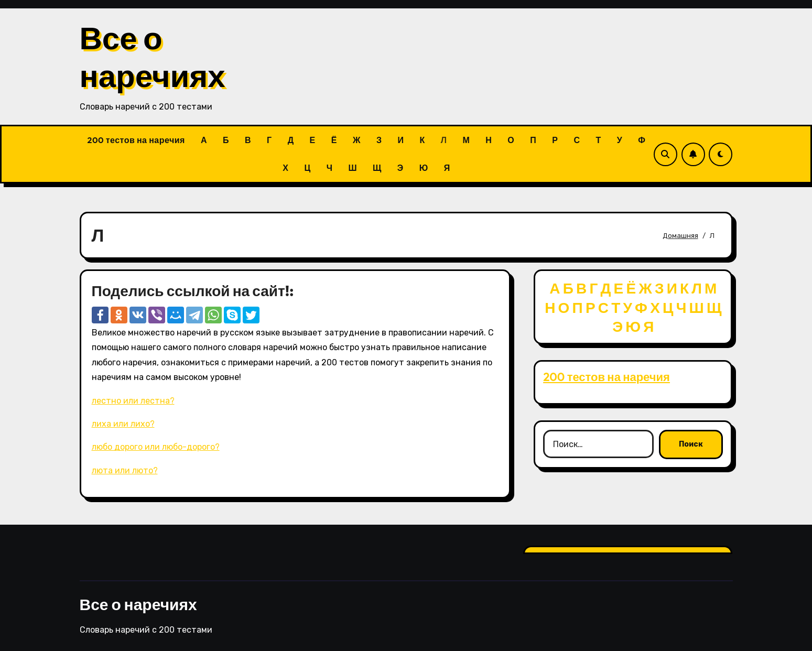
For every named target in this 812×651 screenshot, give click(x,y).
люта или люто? (125, 470)
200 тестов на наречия (136, 140)
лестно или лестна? (133, 401)
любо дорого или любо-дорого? (156, 447)
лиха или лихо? (123, 424)
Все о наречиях (153, 57)
